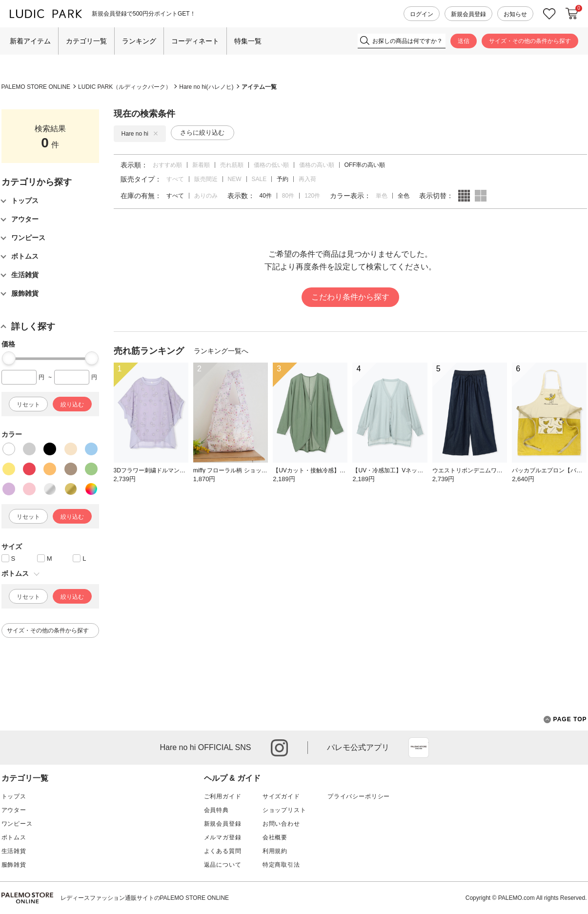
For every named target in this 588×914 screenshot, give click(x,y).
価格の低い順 (271, 165)
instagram (279, 748)
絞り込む (72, 405)
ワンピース (17, 824)
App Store (419, 748)
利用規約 (275, 851)
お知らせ (515, 14)
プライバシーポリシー (359, 796)
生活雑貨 (14, 851)
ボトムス (14, 837)
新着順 (201, 165)
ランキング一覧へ (221, 351)
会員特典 (216, 810)
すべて (175, 179)
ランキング (139, 41)
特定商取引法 (281, 865)
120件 (312, 196)
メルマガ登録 (223, 837)
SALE (259, 179)
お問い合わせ (281, 824)
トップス (14, 796)
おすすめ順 (167, 165)
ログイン (422, 14)
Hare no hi (140, 134)
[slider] (9, 358)
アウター (14, 810)
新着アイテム (30, 41)
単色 (382, 196)
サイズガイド (281, 796)
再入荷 (307, 179)
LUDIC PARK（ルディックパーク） (125, 87)
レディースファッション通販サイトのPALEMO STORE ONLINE (145, 898)
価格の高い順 (317, 165)
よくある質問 (223, 851)
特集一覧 (248, 41)
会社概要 (275, 837)
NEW (235, 179)
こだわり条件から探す (350, 297)
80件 (288, 196)
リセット (28, 405)
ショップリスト (284, 810)
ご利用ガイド (223, 796)
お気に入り (549, 14)
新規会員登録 (468, 14)
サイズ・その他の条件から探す (530, 41)
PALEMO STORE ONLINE (36, 87)
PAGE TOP (565, 720)
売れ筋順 (232, 165)
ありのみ (206, 196)
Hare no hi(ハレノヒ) (206, 87)
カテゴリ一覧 (86, 41)
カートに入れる (572, 14)
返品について (223, 865)
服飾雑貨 (14, 865)
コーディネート (195, 41)
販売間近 (206, 179)
